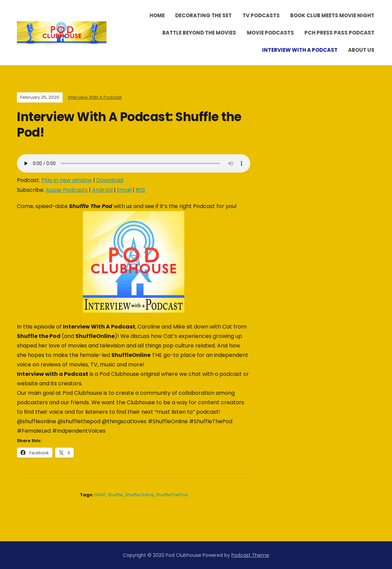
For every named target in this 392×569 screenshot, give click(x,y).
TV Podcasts (261, 15)
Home (157, 15)
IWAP (100, 495)
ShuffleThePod (172, 495)
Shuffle (115, 495)
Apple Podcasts (67, 190)
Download (110, 180)
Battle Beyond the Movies (199, 33)
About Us (361, 50)
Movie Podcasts (270, 33)
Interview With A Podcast (300, 50)
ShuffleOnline (139, 495)
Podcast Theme (250, 555)
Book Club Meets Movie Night (332, 15)
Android (102, 190)
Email (124, 190)
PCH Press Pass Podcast (339, 33)
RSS (140, 190)
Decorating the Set (203, 15)
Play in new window (67, 180)
